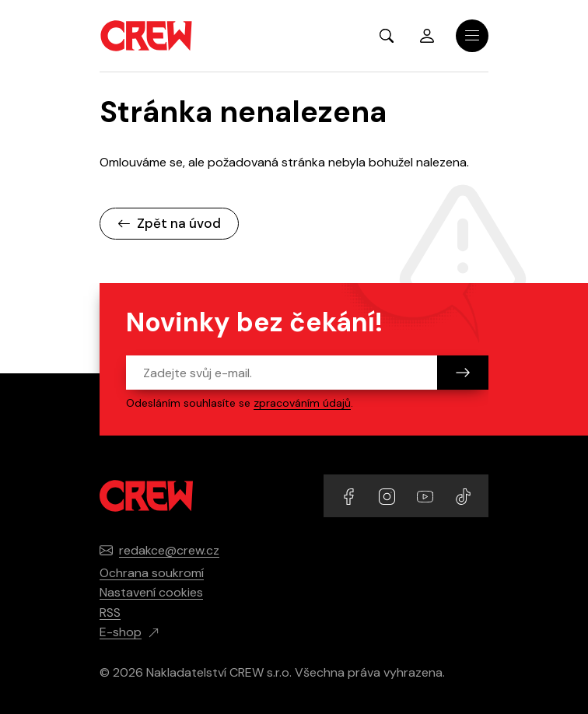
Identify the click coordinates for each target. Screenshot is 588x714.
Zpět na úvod (169, 223)
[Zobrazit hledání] (387, 36)
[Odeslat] (463, 373)
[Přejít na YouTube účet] (427, 495)
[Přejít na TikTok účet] (463, 495)
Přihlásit (427, 36)
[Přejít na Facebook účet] (350, 495)
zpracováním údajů (302, 403)
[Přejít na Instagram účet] (388, 495)
